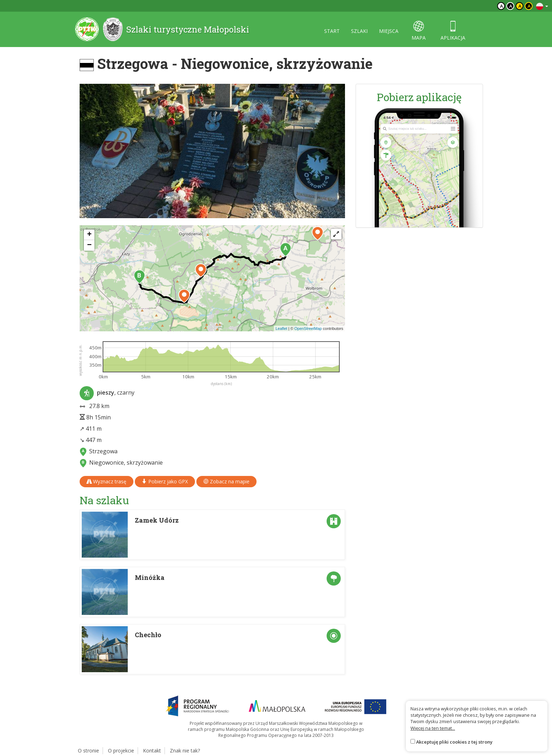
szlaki (359, 31)
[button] (286, 250)
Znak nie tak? (185, 751)
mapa (419, 31)
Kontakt (152, 751)
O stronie (88, 751)
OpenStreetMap (308, 328)
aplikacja (453, 31)
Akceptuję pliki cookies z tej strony (454, 742)
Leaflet (281, 328)
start (332, 31)
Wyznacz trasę (107, 481)
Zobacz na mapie (226, 481)
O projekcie (121, 751)
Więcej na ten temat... (433, 728)
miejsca (389, 31)
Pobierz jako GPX (165, 481)
